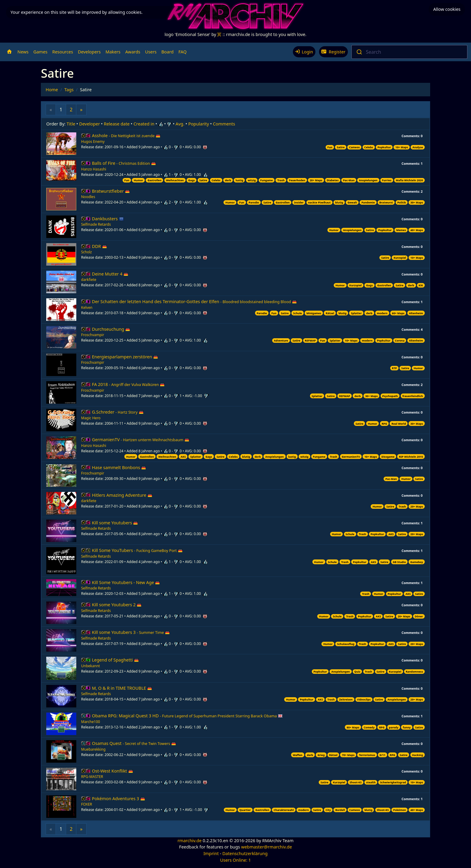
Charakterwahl (284, 810)
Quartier (245, 810)
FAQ (182, 52)
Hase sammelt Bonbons (119, 467)
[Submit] (359, 52)
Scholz (87, 252)
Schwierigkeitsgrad (393, 782)
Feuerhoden (297, 180)
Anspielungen (368, 180)
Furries (387, 180)
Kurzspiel (400, 258)
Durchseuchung (111, 329)
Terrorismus (367, 755)
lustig (239, 180)
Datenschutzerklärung (245, 853)
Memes (401, 230)
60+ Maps (398, 313)
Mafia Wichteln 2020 (409, 180)
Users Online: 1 (236, 860)
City (328, 810)
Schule (298, 313)
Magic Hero (91, 418)
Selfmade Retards (96, 224)
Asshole (126, 136)
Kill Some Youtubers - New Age (126, 582)
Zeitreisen (346, 699)
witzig (252, 180)
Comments (224, 124)
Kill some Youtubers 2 (117, 605)
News (23, 52)
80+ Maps (353, 727)
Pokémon (400, 810)
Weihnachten (175, 180)
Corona (400, 341)
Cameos (354, 147)
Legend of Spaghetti (115, 660)
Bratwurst (386, 202)
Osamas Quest (134, 743)
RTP (395, 368)
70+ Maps (348, 755)
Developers (89, 52)
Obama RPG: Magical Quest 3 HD (187, 716)
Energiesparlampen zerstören (125, 357)
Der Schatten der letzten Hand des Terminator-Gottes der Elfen (194, 301)
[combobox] (409, 52)
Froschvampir (93, 335)
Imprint (211, 853)
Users (151, 52)
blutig (339, 202)
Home (52, 90)
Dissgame (388, 457)
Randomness (415, 672)
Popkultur (384, 147)
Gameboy (417, 562)
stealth (371, 782)
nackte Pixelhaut (319, 202)
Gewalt (352, 202)
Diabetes (333, 180)
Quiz (357, 672)
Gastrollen (154, 180)
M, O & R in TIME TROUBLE (122, 688)
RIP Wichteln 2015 (411, 457)
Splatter (356, 313)
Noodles (88, 197)
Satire (341, 147)
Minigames (314, 313)
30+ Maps (417, 202)
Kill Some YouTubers (137, 550)
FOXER (87, 804)
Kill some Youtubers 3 (131, 632)
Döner (419, 616)
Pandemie (368, 202)
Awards (133, 52)
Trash (281, 180)
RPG (384, 424)
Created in (144, 124)
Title (71, 124)
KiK (421, 285)
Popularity (199, 124)
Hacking (417, 755)
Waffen (298, 755)
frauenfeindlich (413, 396)
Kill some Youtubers (115, 523)
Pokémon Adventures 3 (119, 799)
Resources (63, 52)
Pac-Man (349, 180)
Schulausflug (346, 644)
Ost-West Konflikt (112, 771)
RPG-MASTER (92, 777)
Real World (399, 424)
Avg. (180, 124)
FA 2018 (128, 384)
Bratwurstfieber (111, 191)
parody (394, 727)
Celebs (368, 147)
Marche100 (91, 722)
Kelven (87, 307)
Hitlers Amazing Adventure (122, 495)
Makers (113, 52)
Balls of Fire (124, 163)
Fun (330, 147)
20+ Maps (316, 180)
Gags (192, 180)
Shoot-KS (356, 782)
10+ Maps (402, 147)
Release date (117, 124)
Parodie (254, 202)
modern (382, 313)
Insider (299, 202)
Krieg (321, 755)
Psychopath (390, 396)
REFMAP (310, 341)
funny (407, 727)
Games (40, 52)
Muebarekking (93, 749)
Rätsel (330, 313)
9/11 (383, 755)
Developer (90, 124)
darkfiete (89, 280)
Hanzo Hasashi (94, 169)
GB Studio (399, 562)
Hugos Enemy (93, 142)
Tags (69, 90)
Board (167, 52)
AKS (183, 457)
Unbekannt (91, 666)
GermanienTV (141, 440)
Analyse (418, 147)
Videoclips (364, 699)
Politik (402, 202)
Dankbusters (108, 219)
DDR (99, 246)
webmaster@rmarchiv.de (267, 847)
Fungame (266, 180)
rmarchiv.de (190, 841)
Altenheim (416, 313)
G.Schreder (118, 412)
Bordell (340, 810)
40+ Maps (417, 230)
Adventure (281, 341)
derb (228, 180)
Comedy (369, 727)
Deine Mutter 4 (110, 274)
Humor (138, 180)
